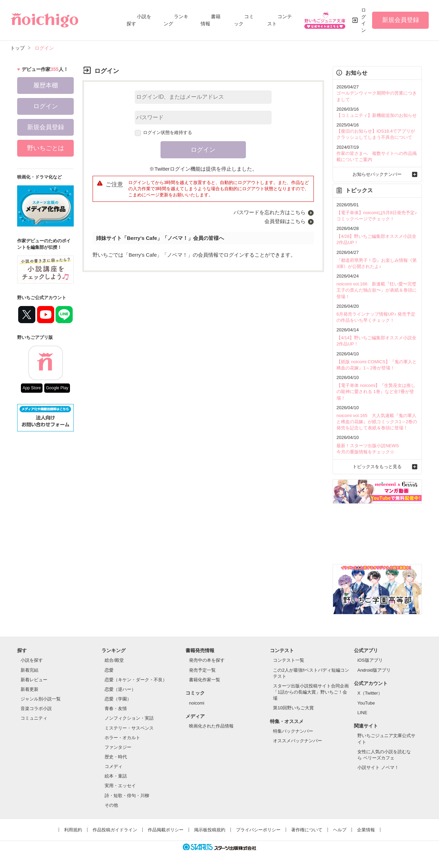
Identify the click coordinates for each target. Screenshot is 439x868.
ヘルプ (340, 830)
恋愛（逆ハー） (120, 689)
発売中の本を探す (207, 660)
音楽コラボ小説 (36, 708)
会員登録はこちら (285, 221)
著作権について (307, 830)
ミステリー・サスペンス (129, 728)
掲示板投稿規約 (210, 830)
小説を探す (32, 660)
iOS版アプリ (370, 660)
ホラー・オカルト (122, 738)
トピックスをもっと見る (377, 467)
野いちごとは (46, 148)
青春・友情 (116, 708)
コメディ (114, 766)
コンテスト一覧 (289, 660)
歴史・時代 (116, 757)
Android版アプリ (374, 670)
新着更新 (29, 689)
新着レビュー (34, 680)
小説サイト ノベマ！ (378, 767)
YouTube (366, 703)
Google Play (57, 388)
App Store (32, 388)
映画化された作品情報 (211, 726)
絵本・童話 (116, 776)
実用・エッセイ (120, 786)
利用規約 (73, 830)
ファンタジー (118, 747)
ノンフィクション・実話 (129, 718)
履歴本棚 (46, 85)
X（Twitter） (370, 693)
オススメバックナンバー (298, 741)
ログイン (364, 20)
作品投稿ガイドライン (115, 830)
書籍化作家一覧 (205, 680)
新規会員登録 (401, 20)
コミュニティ (34, 718)
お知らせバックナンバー (377, 174)
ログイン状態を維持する (164, 132)
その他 (111, 805)
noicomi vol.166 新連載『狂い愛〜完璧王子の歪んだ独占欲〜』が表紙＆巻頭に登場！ (377, 290)
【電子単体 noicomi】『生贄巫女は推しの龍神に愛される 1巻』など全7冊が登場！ (376, 392)
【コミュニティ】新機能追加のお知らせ (377, 115)
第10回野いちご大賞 (293, 708)
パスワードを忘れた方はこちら (270, 212)
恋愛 (109, 670)
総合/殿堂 (114, 660)
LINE (362, 713)
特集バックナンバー (293, 731)
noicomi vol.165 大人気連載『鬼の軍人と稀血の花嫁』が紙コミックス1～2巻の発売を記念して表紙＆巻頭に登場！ (377, 422)
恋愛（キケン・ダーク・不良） (136, 680)
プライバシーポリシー (258, 830)
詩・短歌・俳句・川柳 (127, 796)
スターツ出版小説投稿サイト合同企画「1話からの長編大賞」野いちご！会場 (311, 692)
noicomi (197, 703)
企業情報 (366, 830)
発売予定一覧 (202, 670)
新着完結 (29, 670)
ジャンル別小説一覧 (41, 699)
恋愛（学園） (118, 699)
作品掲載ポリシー (166, 830)
